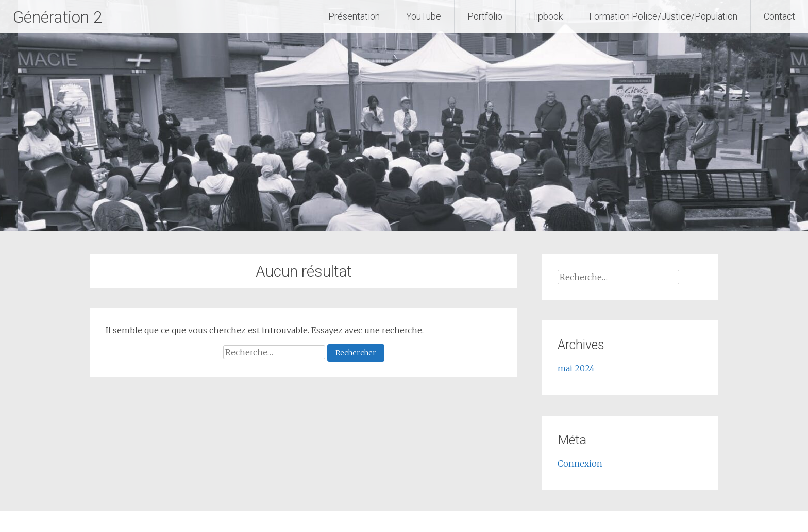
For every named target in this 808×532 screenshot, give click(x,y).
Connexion (580, 464)
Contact (779, 16)
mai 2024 (576, 368)
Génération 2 (65, 16)
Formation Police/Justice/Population (663, 16)
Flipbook (546, 16)
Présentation (354, 16)
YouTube (424, 16)
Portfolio (485, 16)
